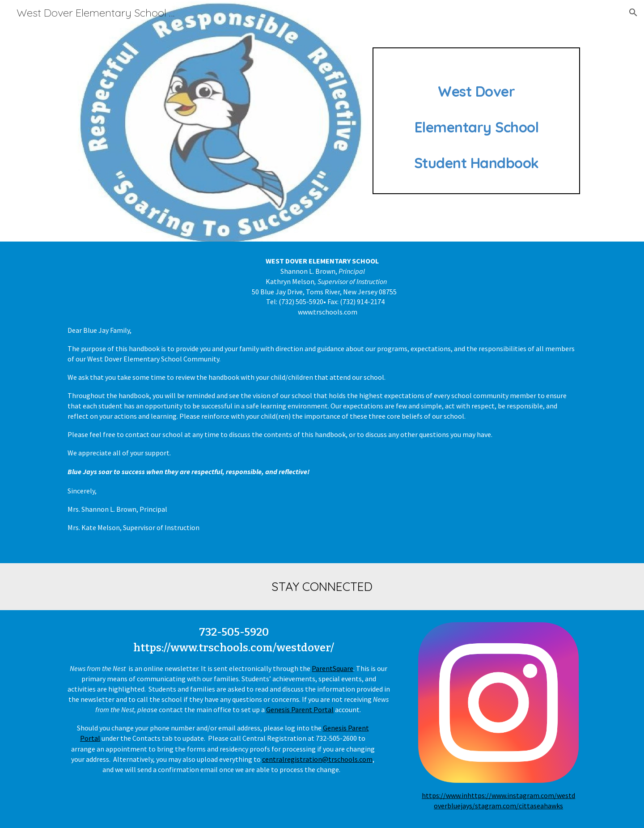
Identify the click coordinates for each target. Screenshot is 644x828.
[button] (633, 13)
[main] (476, 121)
